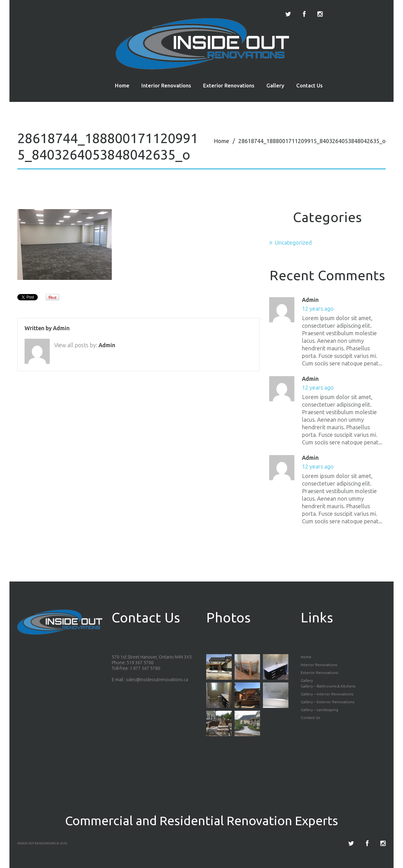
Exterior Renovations (229, 85)
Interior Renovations (166, 85)
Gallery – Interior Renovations (327, 694)
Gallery (275, 85)
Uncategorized (293, 242)
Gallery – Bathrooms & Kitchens (328, 686)
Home (122, 85)
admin (61, 328)
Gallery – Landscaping (319, 710)
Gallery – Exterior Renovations (327, 702)
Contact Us (309, 85)
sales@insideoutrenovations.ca (157, 680)
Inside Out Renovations (37, 843)
